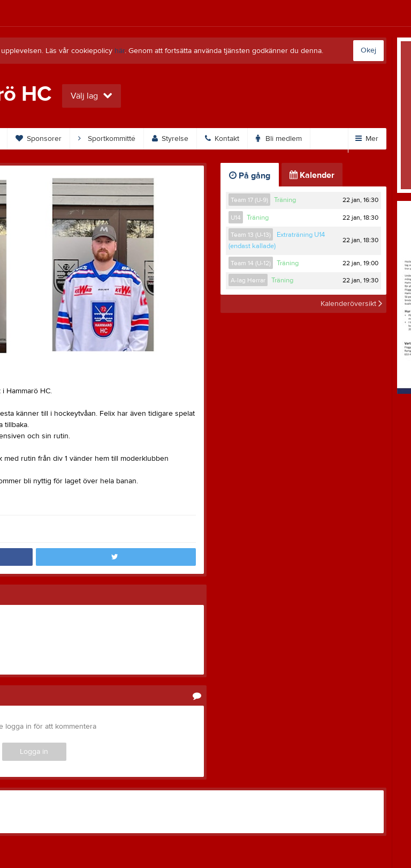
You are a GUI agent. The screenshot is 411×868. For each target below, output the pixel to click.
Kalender (312, 175)
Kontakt (222, 139)
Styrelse (170, 139)
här (120, 51)
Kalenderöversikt (351, 304)
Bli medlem (279, 139)
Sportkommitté (107, 139)
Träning (285, 200)
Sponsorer (39, 139)
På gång (250, 176)
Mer (367, 139)
